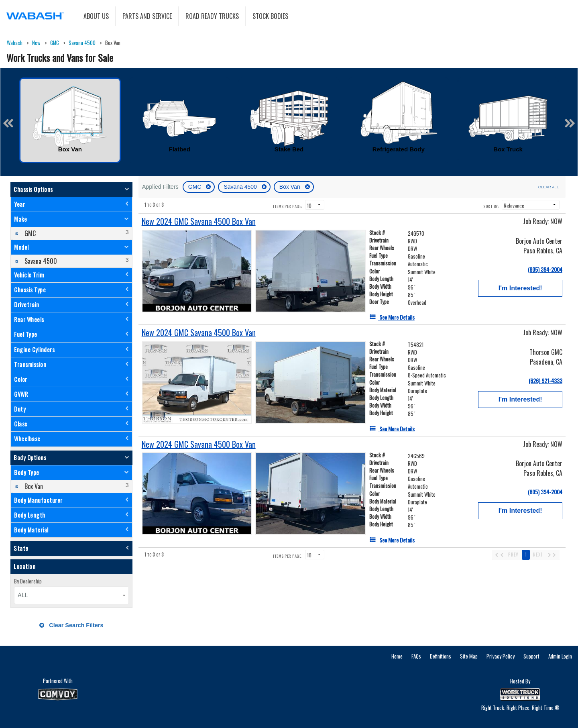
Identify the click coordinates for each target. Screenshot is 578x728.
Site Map (469, 656)
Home (397, 656)
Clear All (548, 187)
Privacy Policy (501, 656)
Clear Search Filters (71, 625)
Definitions (441, 656)
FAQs (416, 656)
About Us (96, 16)
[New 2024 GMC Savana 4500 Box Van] (199, 221)
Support (531, 656)
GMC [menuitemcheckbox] (29, 233)
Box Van (291, 187)
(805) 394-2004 (545, 269)
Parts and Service (147, 16)
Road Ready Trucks (212, 16)
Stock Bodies (270, 16)
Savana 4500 (241, 187)
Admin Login (560, 656)
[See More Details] (392, 317)
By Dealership (28, 581)
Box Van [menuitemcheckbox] (33, 486)
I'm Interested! (520, 288)
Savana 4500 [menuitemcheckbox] (40, 261)
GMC (196, 187)
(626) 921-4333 (545, 380)
